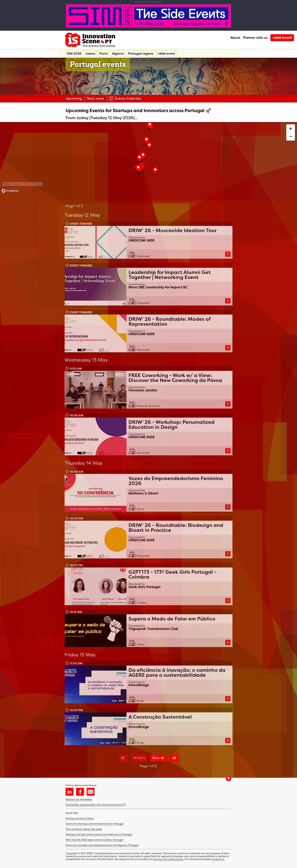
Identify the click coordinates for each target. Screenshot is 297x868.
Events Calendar (125, 98)
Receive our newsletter (79, 799)
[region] (148, 158)
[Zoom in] (291, 129)
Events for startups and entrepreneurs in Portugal (95, 824)
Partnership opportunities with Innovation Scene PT (96, 805)
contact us (218, 859)
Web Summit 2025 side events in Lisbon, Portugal (94, 840)
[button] (149, 146)
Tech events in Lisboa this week (84, 829)
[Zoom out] (291, 136)
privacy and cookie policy (168, 859)
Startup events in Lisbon (80, 818)
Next (158, 758)
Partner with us (255, 38)
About (235, 38)
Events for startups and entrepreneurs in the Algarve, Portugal (102, 845)
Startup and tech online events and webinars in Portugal (99, 834)
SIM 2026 (74, 54)
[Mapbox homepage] (10, 191)
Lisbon (90, 54)
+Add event (282, 38)
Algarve (118, 54)
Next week (95, 98)
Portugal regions (141, 54)
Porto (104, 54)
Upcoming (74, 98)
